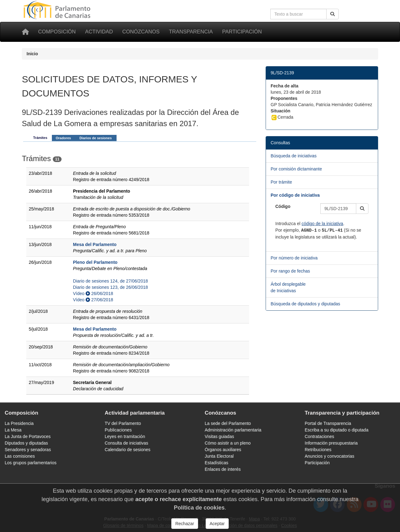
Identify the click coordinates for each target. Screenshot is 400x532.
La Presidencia (19, 423)
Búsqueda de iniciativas (294, 156)
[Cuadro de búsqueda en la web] (298, 14)
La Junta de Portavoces (28, 436)
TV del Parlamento (123, 423)
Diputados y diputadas (26, 443)
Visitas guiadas (219, 436)
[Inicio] (25, 32)
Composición (57, 32)
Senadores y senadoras (28, 450)
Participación (242, 32)
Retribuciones (318, 450)
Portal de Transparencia (328, 423)
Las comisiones (20, 456)
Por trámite (281, 182)
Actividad (99, 32)
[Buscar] (332, 14)
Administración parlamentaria (233, 430)
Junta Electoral (219, 456)
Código (283, 206)
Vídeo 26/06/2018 (93, 293)
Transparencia (191, 32)
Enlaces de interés (223, 469)
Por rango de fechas (290, 271)
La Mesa (13, 430)
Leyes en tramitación (125, 436)
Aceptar (217, 524)
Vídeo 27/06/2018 (93, 300)
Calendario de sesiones (127, 450)
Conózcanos (141, 32)
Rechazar (185, 524)
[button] (362, 209)
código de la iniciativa (322, 224)
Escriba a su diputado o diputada (337, 430)
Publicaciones (118, 430)
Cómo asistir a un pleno (228, 443)
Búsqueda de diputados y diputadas (305, 304)
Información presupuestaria (331, 443)
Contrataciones (319, 436)
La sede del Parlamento (228, 423)
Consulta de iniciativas (126, 443)
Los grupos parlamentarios (31, 463)
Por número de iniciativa (294, 258)
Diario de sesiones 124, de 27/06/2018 (111, 281)
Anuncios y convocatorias (330, 456)
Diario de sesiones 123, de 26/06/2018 (111, 287)
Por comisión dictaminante (296, 169)
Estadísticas (216, 463)
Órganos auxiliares (223, 450)
